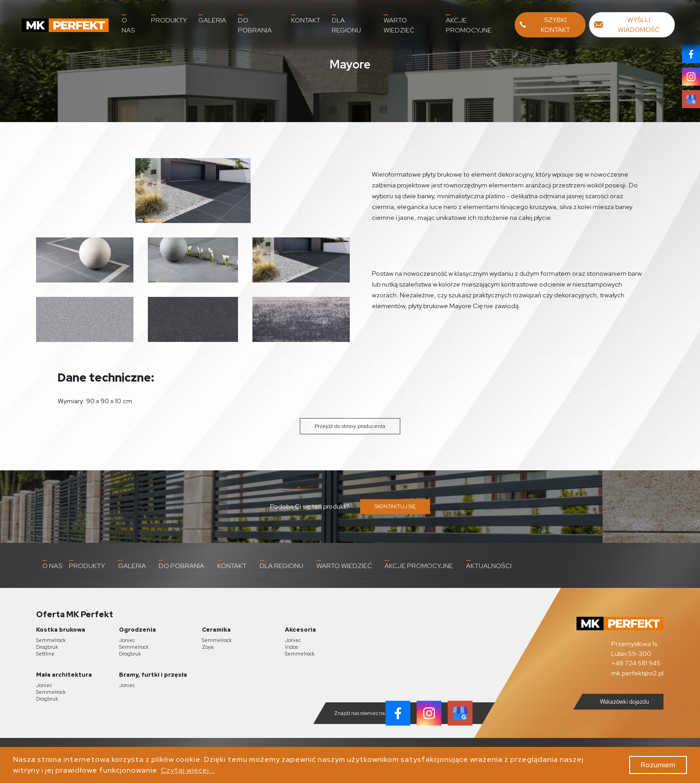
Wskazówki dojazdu (617, 701)
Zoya (208, 647)
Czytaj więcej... (188, 770)
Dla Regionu (346, 24)
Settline (45, 654)
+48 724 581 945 (636, 663)
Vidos (291, 647)
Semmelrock (51, 640)
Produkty (169, 19)
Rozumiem (658, 765)
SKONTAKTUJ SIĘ (395, 506)
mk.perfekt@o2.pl (637, 673)
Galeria (212, 19)
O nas (128, 24)
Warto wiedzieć (399, 24)
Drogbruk (47, 647)
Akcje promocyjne (469, 24)
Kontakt (306, 19)
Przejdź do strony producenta (350, 426)
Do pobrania (255, 24)
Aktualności (489, 565)
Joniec (127, 640)
